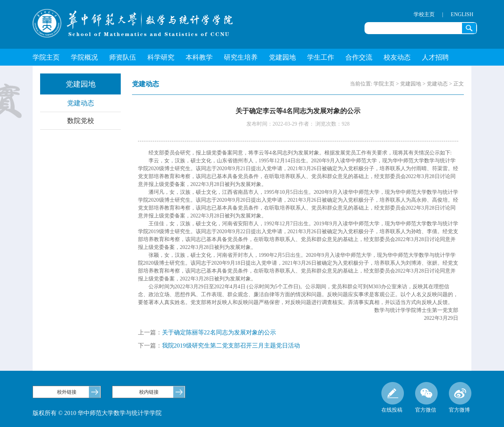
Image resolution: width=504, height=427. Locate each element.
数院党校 (81, 121)
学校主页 (424, 14)
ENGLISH (462, 14)
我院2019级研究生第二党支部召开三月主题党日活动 (231, 345)
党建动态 (81, 103)
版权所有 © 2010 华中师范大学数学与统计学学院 (97, 413)
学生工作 (321, 57)
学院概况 (84, 57)
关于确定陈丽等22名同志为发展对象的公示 (219, 332)
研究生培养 (241, 57)
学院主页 (46, 57)
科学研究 (161, 57)
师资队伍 (123, 57)
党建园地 (282, 57)
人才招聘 (435, 57)
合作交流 (359, 57)
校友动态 (397, 57)
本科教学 (199, 57)
